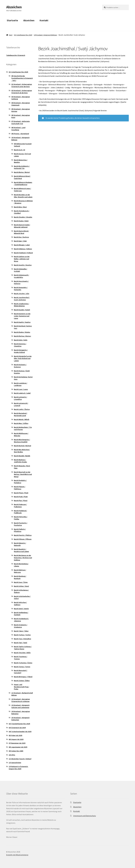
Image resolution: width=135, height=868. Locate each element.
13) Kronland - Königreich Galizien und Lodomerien (20, 706)
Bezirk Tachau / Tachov (22, 635)
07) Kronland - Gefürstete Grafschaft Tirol (21, 122)
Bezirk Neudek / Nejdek (22, 456)
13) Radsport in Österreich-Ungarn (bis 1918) (19, 768)
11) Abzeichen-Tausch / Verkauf (20, 759)
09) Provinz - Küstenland (20, 134)
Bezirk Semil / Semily (21, 609)
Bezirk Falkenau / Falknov (23, 249)
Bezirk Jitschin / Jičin (22, 294)
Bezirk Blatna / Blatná (22, 172)
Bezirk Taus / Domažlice (22, 639)
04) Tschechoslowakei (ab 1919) (20, 732)
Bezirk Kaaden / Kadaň (22, 310)
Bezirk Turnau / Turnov (22, 667)
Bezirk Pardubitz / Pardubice (20, 482)
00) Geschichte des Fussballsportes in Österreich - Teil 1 (22, 78)
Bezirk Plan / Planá (21, 501)
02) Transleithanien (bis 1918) (19, 724)
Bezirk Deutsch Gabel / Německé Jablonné (22, 226)
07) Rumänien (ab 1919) (17, 743)
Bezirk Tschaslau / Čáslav (23, 663)
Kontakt (44, 20)
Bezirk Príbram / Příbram (23, 539)
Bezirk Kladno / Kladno (22, 332)
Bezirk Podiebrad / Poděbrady (20, 512)
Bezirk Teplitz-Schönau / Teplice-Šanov (23, 648)
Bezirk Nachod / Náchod (22, 446)
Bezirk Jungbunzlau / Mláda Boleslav (22, 305)
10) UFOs (12, 755)
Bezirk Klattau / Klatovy (22, 336)
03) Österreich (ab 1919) (17, 728)
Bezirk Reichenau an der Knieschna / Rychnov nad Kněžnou (23, 558)
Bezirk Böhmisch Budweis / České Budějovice (23, 184)
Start (11, 35)
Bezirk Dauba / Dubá (21, 221)
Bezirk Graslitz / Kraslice (23, 265)
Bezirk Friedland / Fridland (23, 253)
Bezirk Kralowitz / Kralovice (20, 366)
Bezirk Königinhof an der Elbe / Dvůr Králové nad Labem (23, 359)
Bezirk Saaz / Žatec (21, 582)
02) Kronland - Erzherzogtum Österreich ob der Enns (22, 92)
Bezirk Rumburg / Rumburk (20, 577)
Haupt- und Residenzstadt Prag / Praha (22, 687)
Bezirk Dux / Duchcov (21, 237)
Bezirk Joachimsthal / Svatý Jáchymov (22, 299)
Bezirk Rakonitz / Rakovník (20, 544)
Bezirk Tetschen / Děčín (22, 653)
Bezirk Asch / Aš (19, 150)
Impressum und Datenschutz (85, 816)
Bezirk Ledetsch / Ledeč (22, 393)
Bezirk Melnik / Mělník (22, 419)
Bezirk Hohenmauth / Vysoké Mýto (22, 276)
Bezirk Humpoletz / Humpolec (21, 289)
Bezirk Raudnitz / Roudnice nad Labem (21, 550)
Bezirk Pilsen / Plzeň (21, 493)
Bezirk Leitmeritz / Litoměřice (21, 398)
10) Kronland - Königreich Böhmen (45, 35)
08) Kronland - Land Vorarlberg (18, 129)
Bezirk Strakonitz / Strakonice (21, 626)
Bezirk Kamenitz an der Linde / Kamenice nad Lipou (22, 316)
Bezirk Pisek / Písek (21, 497)
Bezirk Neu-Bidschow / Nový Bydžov (22, 451)
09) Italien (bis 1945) (16, 751)
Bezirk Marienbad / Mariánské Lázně (21, 414)
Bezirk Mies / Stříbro (21, 423)
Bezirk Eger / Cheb (20, 241)
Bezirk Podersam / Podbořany (20, 506)
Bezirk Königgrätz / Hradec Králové (21, 351)
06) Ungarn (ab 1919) (16, 739)
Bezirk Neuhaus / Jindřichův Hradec (20, 461)
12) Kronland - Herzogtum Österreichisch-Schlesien (21, 700)
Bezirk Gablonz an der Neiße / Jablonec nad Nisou (22, 259)
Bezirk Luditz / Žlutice (22, 409)
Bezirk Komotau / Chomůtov (20, 345)
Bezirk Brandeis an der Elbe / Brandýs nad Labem (23, 196)
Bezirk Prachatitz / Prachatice (21, 524)
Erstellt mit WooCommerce (17, 855)
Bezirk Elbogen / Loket (22, 245)
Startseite (12, 20)
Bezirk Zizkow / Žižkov (22, 681)
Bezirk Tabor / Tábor (21, 631)
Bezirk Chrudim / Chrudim (23, 217)
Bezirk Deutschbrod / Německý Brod (21, 232)
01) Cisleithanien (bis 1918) (23, 35)
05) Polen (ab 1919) (16, 735)
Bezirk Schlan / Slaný (21, 586)
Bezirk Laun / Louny (21, 389)
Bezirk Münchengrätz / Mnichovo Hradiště (22, 441)
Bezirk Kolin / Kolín (21, 340)
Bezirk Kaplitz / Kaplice (22, 322)
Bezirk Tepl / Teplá (21, 643)
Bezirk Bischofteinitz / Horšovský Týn (22, 167)
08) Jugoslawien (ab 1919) (18, 747)
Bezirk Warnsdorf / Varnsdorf (21, 672)
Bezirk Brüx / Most (20, 207)
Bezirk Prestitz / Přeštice (23, 535)
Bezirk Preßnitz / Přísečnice (20, 530)
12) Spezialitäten (15, 763)
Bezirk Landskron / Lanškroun (21, 384)
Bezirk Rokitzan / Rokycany (20, 571)
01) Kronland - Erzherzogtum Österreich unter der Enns (22, 85)
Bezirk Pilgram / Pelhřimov (20, 488)
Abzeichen (14, 7)
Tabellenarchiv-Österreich (16, 55)
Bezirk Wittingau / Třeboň (23, 677)
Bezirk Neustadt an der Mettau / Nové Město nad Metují (23, 474)
